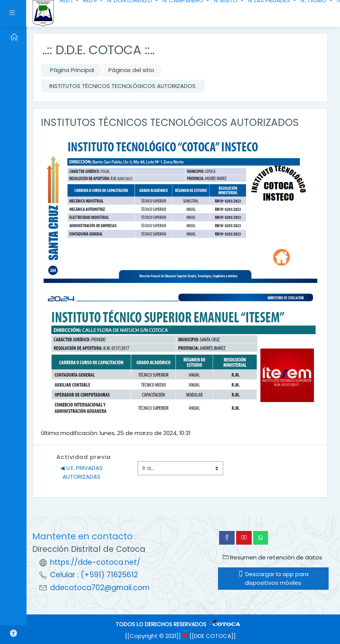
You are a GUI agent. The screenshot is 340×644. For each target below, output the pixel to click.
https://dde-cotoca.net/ (95, 562)
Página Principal (72, 70)
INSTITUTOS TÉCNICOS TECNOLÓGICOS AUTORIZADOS (122, 86)
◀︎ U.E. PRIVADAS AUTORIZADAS (82, 472)
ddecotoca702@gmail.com (100, 588)
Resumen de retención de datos (273, 557)
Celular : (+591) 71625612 (94, 575)
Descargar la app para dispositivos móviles (273, 578)
